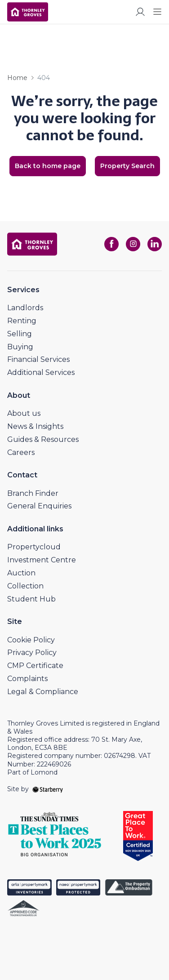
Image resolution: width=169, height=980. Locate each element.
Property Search (127, 166)
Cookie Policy (31, 640)
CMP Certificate (35, 666)
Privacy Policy (32, 653)
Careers (21, 452)
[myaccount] (140, 12)
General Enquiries (39, 506)
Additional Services (41, 372)
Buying (20, 347)
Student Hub (31, 599)
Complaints (27, 679)
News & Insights (35, 426)
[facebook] (111, 244)
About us (24, 413)
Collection (25, 586)
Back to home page (48, 166)
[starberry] (48, 789)
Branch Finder (33, 493)
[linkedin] (155, 244)
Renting (22, 321)
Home (17, 78)
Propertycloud (34, 547)
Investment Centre (42, 560)
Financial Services (38, 359)
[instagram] (133, 244)
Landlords (25, 308)
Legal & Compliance (43, 692)
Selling (20, 334)
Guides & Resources (43, 439)
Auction (21, 573)
